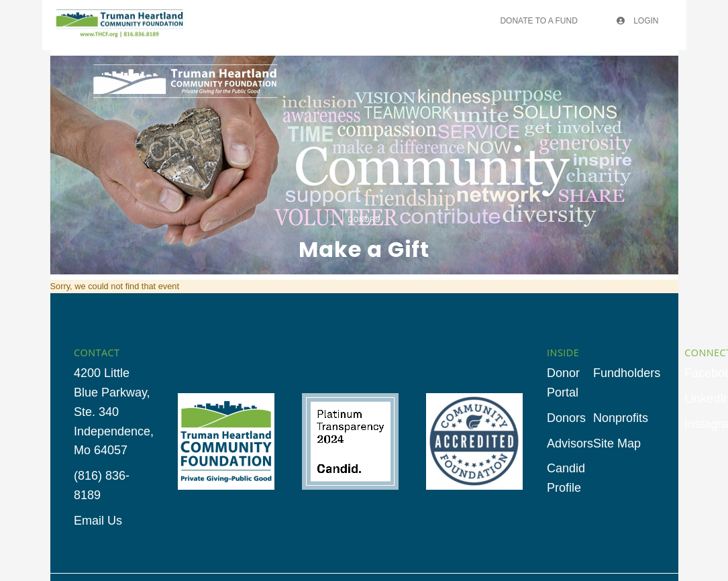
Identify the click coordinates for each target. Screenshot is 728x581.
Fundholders (627, 373)
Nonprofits (621, 418)
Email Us (98, 521)
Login (638, 21)
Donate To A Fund (538, 21)
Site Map (617, 443)
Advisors (570, 443)
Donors (566, 418)
